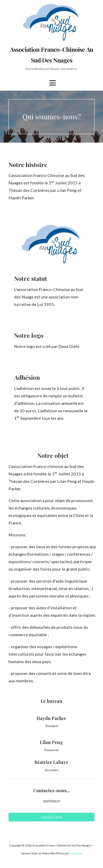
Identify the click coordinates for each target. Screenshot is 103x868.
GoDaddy (76, 853)
